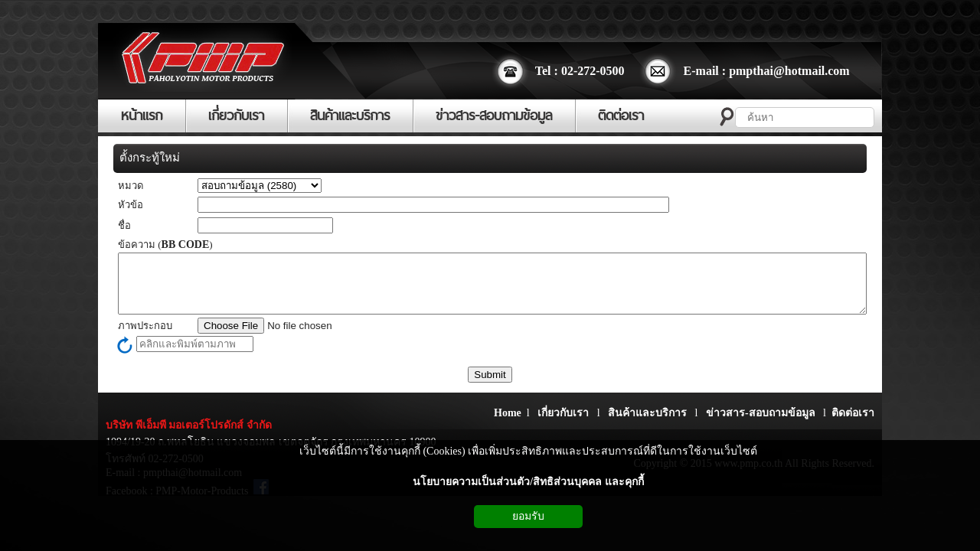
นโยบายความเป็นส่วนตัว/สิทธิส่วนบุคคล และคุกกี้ (528, 482)
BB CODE (186, 245)
